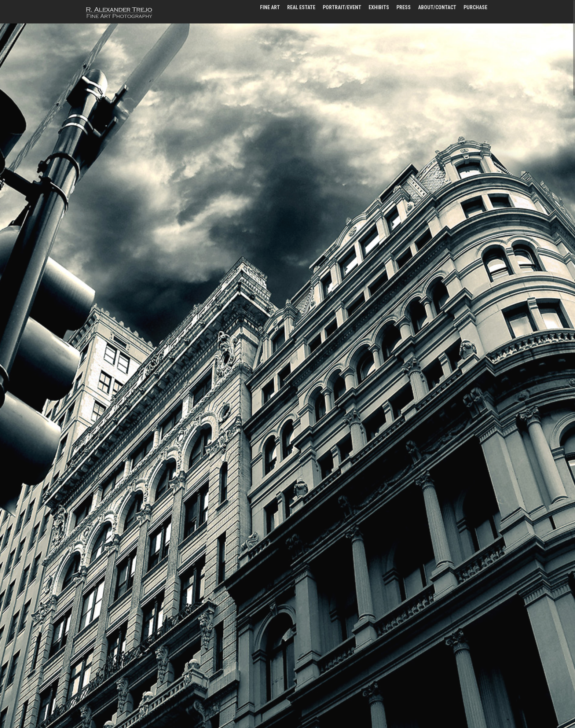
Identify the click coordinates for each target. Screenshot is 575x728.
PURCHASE (475, 7)
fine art (270, 7)
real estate (301, 7)
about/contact (437, 7)
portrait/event (342, 7)
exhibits (379, 7)
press (404, 7)
